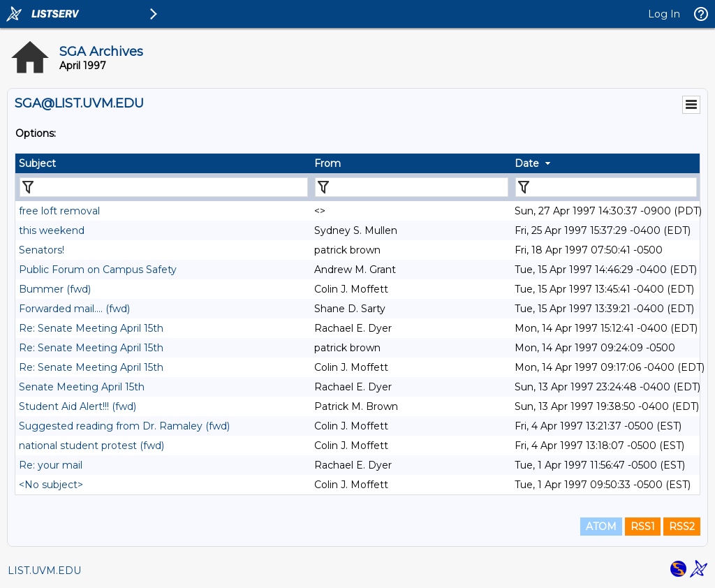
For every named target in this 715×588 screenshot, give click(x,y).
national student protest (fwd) (91, 446)
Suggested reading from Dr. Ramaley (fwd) (124, 426)
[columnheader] (163, 163)
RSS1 (643, 527)
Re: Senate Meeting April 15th (91, 328)
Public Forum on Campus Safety (98, 270)
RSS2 (682, 527)
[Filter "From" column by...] (412, 187)
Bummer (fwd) (55, 289)
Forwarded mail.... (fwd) (74, 309)
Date (527, 163)
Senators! (42, 250)
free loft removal (59, 211)
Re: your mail (51, 465)
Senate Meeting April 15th (82, 387)
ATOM (601, 527)
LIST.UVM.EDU (44, 571)
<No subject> (51, 485)
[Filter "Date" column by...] (606, 187)
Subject (37, 163)
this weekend (52, 230)
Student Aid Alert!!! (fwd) (78, 406)
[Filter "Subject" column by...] (164, 187)
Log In (664, 14)
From (327, 163)
